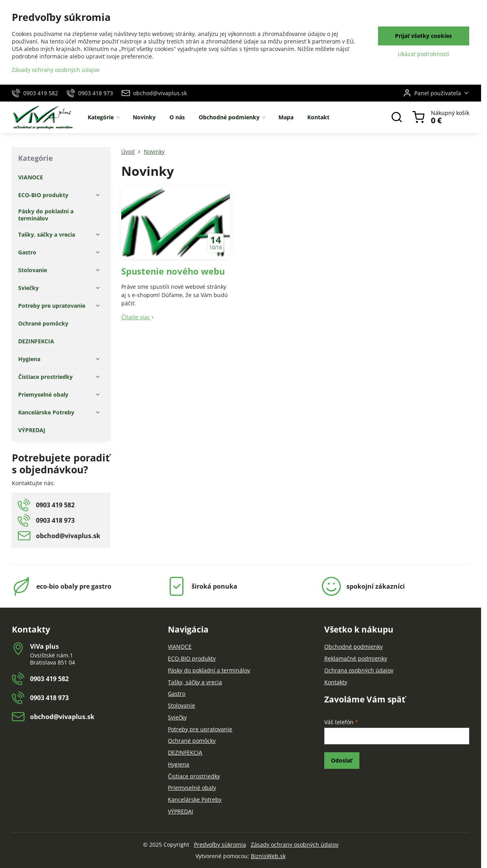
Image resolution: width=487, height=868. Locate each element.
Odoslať (342, 760)
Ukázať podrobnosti (424, 54)
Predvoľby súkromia (220, 844)
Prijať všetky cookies (423, 36)
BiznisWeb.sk (268, 856)
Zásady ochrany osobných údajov (295, 844)
